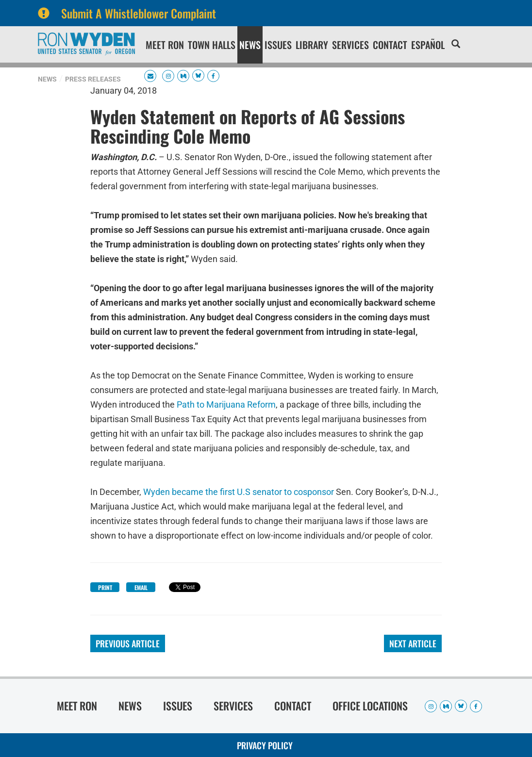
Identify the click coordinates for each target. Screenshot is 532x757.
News (250, 45)
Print (105, 587)
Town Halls (212, 45)
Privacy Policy (265, 745)
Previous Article (128, 643)
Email (141, 587)
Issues (278, 45)
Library (312, 45)
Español (428, 45)
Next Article (413, 643)
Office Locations (370, 706)
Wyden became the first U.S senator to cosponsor (239, 492)
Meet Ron (165, 45)
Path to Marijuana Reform (226, 404)
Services (350, 45)
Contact (390, 45)
